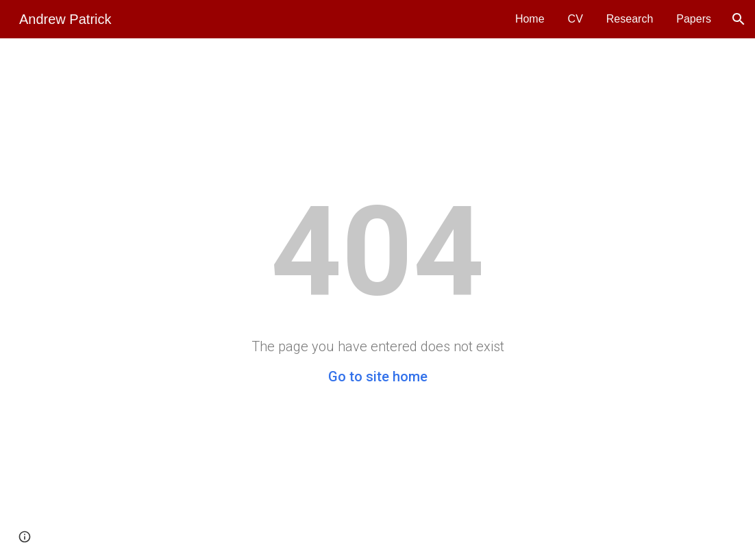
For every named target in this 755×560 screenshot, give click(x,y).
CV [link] (575, 19)
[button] (739, 19)
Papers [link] (694, 19)
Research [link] (630, 19)
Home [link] (530, 19)
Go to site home (378, 377)
